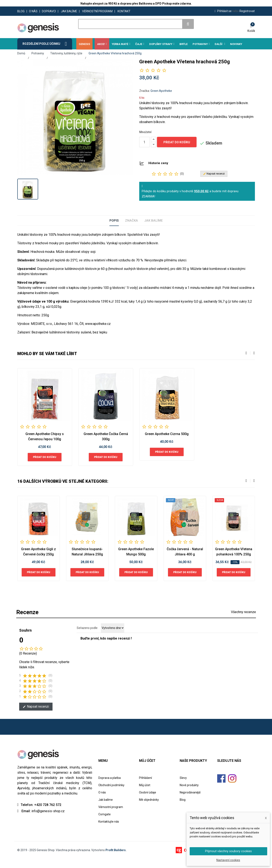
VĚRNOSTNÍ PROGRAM (97, 11)
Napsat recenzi (36, 715)
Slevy (183, 787)
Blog (183, 809)
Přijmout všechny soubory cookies (228, 851)
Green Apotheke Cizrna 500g (167, 443)
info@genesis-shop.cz (48, 820)
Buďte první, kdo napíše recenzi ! (106, 647)
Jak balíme (157, 229)
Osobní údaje (148, 801)
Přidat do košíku (177, 151)
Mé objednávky (149, 809)
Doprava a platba (110, 787)
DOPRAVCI (49, 11)
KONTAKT (124, 11)
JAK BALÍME (69, 11)
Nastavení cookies (228, 860)
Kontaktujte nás (109, 831)
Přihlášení (145, 787)
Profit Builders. (116, 859)
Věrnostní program (111, 816)
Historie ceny (158, 172)
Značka (156, 100)
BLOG (21, 11)
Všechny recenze (243, 621)
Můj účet (145, 794)
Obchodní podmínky (111, 794)
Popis (110, 229)
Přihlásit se (223, 11)
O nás (102, 801)
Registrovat (243, 11)
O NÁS (33, 11)
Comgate (105, 823)
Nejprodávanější (190, 801)
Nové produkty (189, 794)
